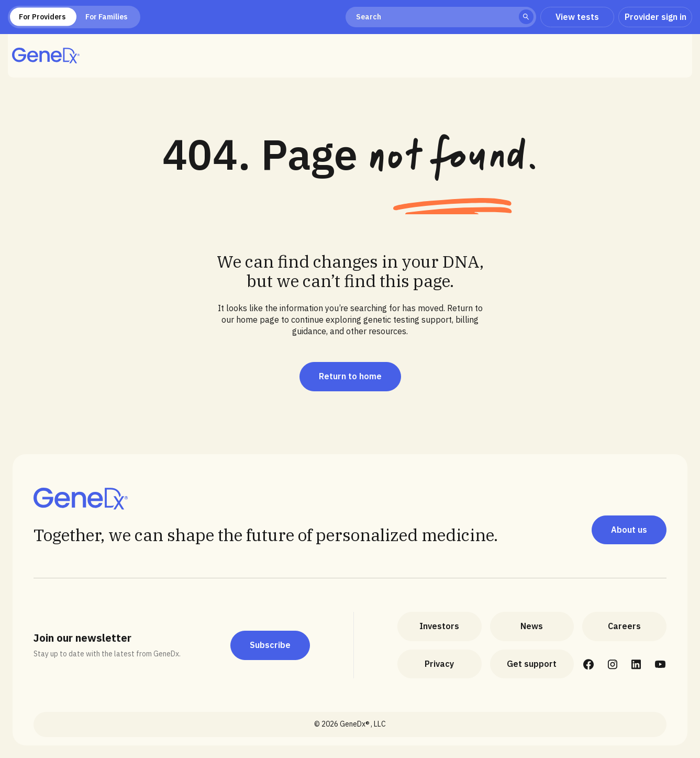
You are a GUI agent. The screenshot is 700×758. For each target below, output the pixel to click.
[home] (46, 56)
